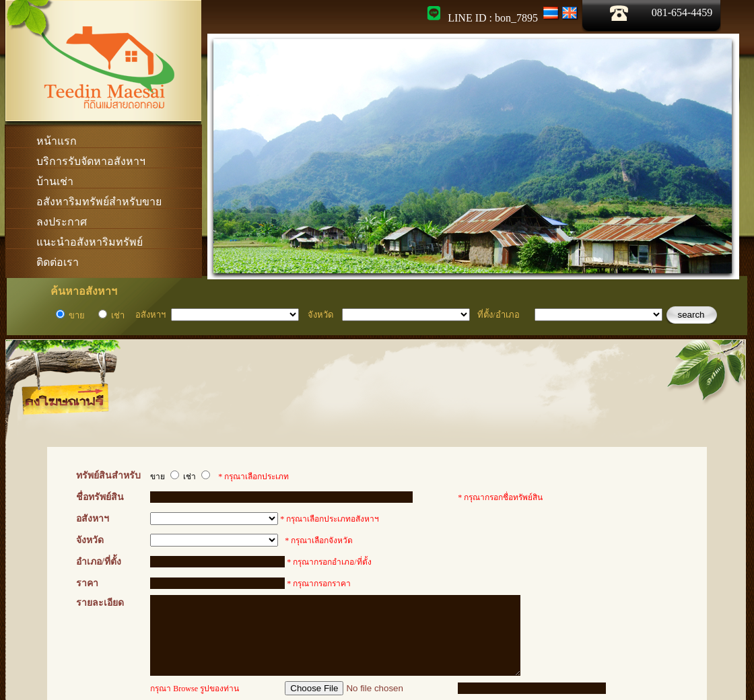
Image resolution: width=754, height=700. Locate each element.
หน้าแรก (57, 141)
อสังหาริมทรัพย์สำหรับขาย (99, 202)
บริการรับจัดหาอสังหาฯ (91, 161)
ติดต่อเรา (58, 262)
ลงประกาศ (62, 222)
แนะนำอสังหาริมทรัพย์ (90, 242)
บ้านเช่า (55, 181)
